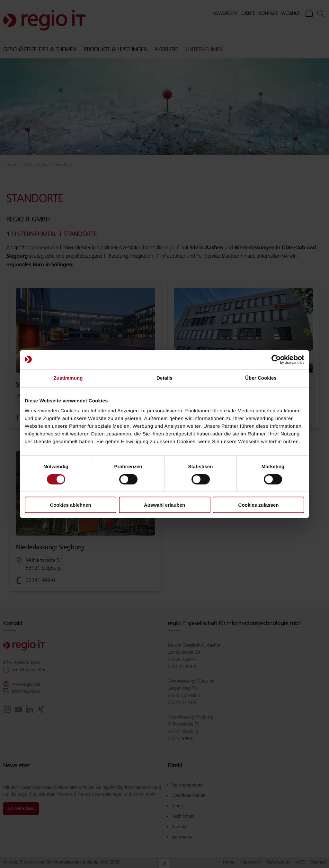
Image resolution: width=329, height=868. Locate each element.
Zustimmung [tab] (68, 378)
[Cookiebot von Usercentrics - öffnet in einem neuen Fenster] (276, 359)
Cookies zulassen (259, 505)
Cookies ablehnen (70, 505)
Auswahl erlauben (164, 505)
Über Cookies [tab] (261, 378)
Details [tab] (164, 378)
